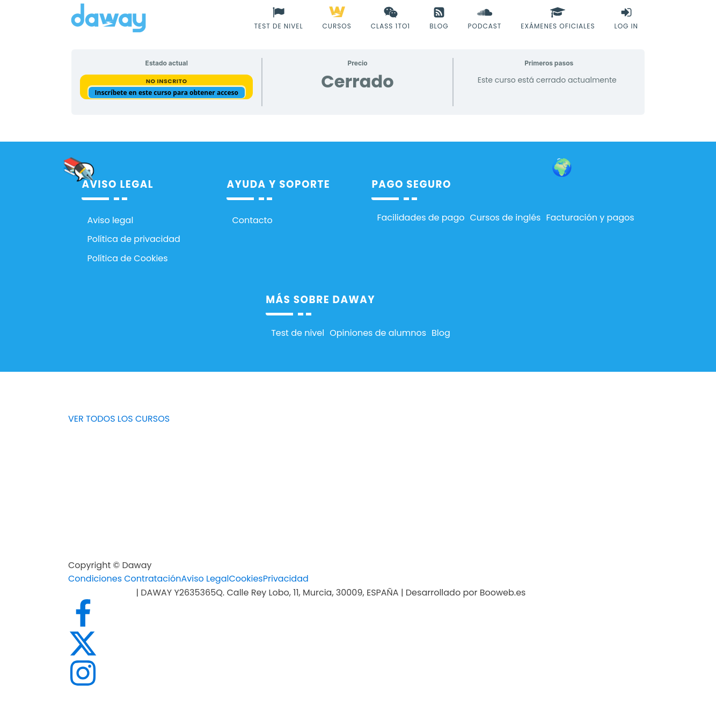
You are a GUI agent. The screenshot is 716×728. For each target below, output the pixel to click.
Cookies (246, 579)
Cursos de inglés (505, 218)
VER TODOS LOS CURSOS (119, 419)
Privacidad (286, 579)
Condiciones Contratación (125, 579)
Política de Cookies (127, 258)
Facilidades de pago (421, 218)
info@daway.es (102, 593)
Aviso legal (110, 220)
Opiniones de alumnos (378, 333)
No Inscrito (167, 81)
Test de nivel (298, 333)
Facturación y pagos (590, 218)
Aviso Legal (205, 579)
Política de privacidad (134, 239)
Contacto (252, 220)
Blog (441, 333)
